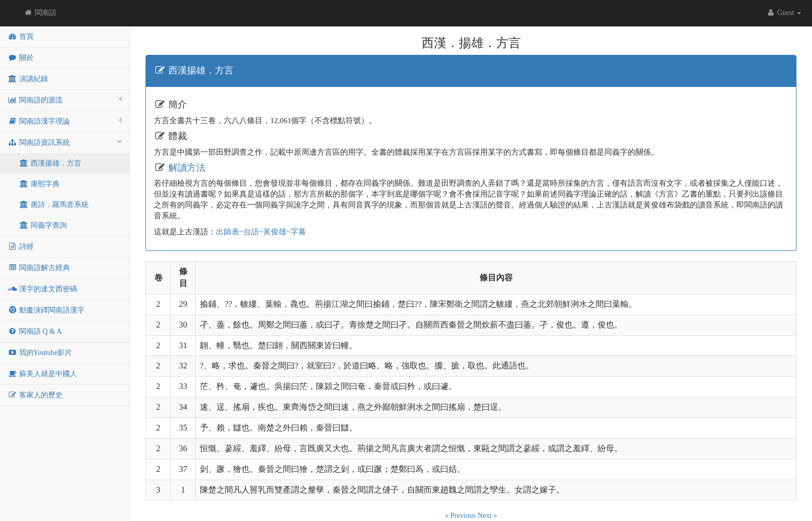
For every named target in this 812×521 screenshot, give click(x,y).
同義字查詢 (43, 225)
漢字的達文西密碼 (42, 289)
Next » (487, 516)
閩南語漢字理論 (65, 121)
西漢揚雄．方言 (50, 163)
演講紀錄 (28, 79)
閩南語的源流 (65, 100)
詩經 (21, 247)
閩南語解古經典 (39, 268)
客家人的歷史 (35, 395)
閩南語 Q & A (35, 331)
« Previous (461, 516)
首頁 (21, 36)
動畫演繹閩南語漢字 (46, 310)
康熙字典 (39, 184)
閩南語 (40, 13)
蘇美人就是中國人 (42, 374)
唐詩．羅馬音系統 (54, 205)
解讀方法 (187, 168)
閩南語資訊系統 (65, 142)
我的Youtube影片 (40, 353)
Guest (784, 13)
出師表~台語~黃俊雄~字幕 (261, 232)
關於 (21, 58)
